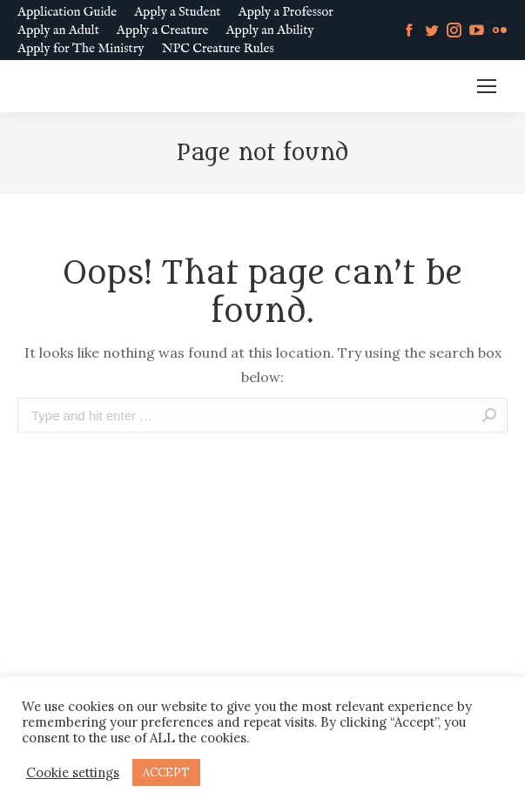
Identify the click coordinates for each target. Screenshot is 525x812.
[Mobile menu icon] (487, 86)
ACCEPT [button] (166, 772)
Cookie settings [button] (73, 773)
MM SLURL (419, 87)
